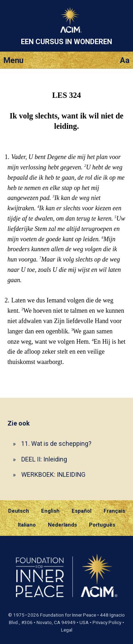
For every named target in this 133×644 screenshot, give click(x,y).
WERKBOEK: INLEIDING (53, 474)
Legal (67, 630)
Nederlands (62, 525)
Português (102, 525)
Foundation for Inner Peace (68, 615)
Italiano (27, 525)
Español (82, 511)
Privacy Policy (107, 622)
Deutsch (19, 511)
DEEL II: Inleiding (44, 459)
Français (114, 511)
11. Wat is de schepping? (56, 444)
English (50, 511)
